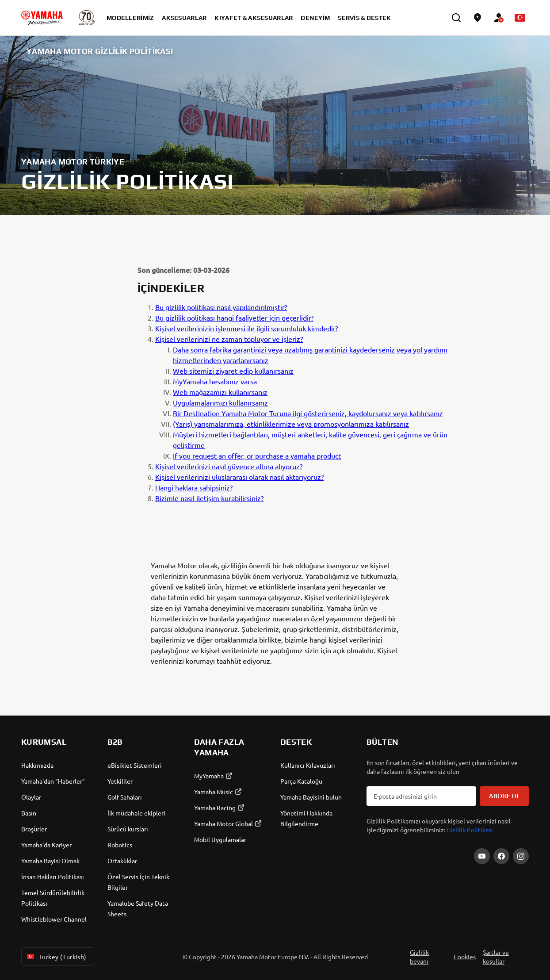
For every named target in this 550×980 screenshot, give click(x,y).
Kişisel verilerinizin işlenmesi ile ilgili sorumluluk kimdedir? (246, 328)
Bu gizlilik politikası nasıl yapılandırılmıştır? (221, 307)
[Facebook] (501, 856)
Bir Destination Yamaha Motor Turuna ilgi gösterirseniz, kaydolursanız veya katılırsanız (308, 413)
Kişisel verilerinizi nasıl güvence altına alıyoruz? (229, 466)
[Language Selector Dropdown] (520, 18)
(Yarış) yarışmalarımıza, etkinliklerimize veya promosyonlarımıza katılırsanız (291, 424)
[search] (456, 18)
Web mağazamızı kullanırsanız (220, 392)
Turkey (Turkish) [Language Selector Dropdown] (56, 957)
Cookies (465, 957)
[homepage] (42, 18)
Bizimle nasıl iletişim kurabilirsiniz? (209, 498)
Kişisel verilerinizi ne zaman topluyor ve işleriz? (229, 339)
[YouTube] (482, 856)
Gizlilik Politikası (470, 830)
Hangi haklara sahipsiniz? (194, 487)
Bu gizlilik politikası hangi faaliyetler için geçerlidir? (234, 318)
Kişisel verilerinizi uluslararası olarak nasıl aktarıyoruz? (239, 477)
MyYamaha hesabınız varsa (215, 381)
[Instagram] (521, 856)
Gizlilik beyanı (419, 957)
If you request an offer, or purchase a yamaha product (257, 456)
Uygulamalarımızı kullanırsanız (220, 402)
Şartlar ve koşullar (496, 957)
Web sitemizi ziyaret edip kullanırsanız (233, 371)
